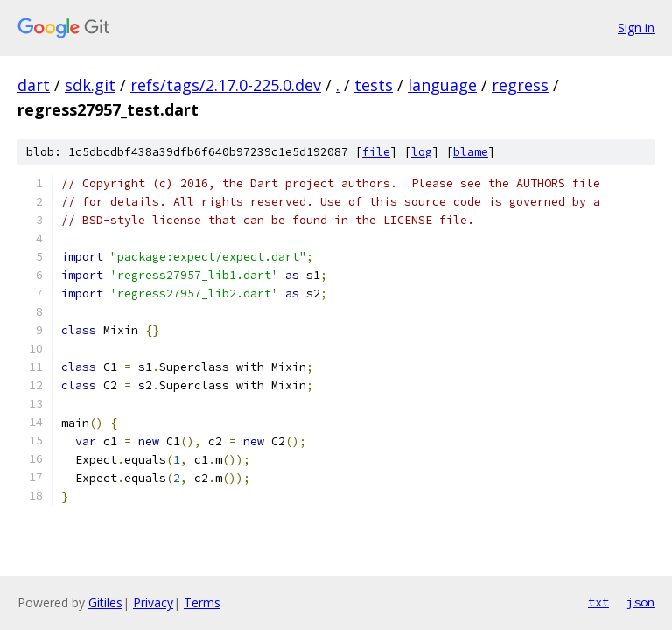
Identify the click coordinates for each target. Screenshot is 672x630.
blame (471, 152)
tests (374, 85)
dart (34, 85)
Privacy (153, 602)
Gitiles (105, 602)
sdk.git (90, 85)
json (640, 602)
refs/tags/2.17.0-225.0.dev (226, 85)
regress (520, 85)
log (422, 152)
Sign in (636, 28)
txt (598, 602)
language (442, 85)
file (376, 152)
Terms (202, 602)
